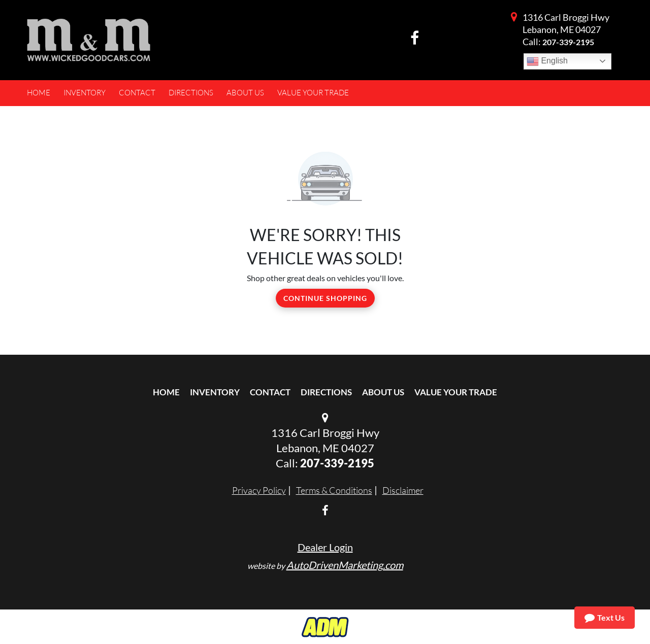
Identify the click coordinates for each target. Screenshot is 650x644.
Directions (326, 392)
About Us (383, 392)
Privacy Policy (259, 490)
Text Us (605, 618)
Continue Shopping (325, 298)
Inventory (215, 392)
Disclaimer (403, 490)
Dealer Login (325, 547)
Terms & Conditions (334, 490)
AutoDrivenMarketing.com (345, 565)
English (547, 61)
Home (166, 392)
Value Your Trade (456, 392)
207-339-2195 (568, 42)
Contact (270, 392)
